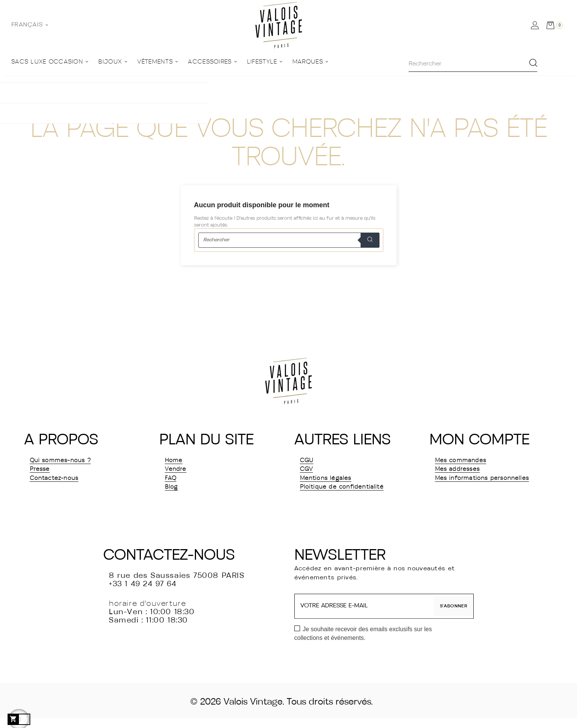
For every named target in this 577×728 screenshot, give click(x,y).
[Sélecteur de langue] (30, 25)
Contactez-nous (62, 485)
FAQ (173, 485)
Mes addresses (464, 473)
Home (177, 462)
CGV (309, 473)
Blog (173, 496)
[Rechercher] (289, 240)
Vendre (179, 473)
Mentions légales (333, 485)
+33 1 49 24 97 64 (143, 595)
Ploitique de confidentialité (355, 496)
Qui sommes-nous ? (70, 462)
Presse (43, 473)
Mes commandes (468, 462)
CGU (309, 462)
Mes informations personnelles (470, 491)
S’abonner (451, 616)
